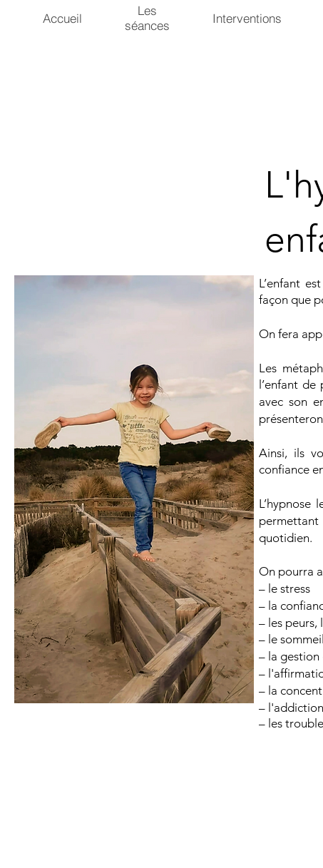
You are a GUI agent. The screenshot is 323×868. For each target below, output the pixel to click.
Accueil (62, 18)
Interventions (247, 18)
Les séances (147, 18)
